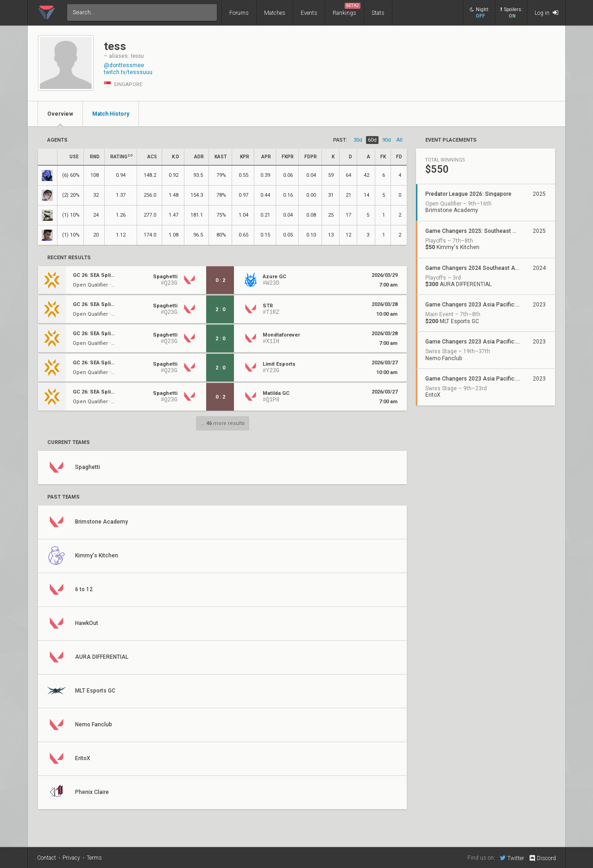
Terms (94, 858)
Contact (47, 858)
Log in (546, 13)
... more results (223, 423)
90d (387, 140)
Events (309, 13)
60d (372, 140)
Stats (378, 13)
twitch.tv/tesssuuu (128, 72)
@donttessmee (124, 65)
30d (358, 140)
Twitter (512, 858)
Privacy (71, 858)
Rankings (347, 9)
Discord (542, 858)
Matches (275, 13)
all (400, 140)
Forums (239, 13)
